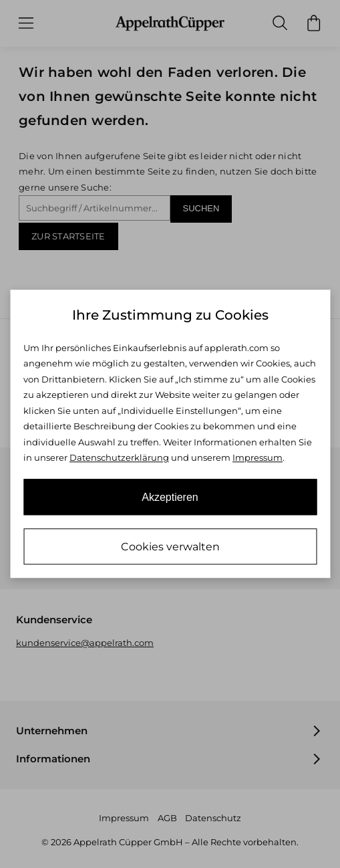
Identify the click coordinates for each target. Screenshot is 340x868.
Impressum (258, 457)
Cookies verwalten (170, 547)
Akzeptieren (170, 498)
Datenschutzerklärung (119, 457)
